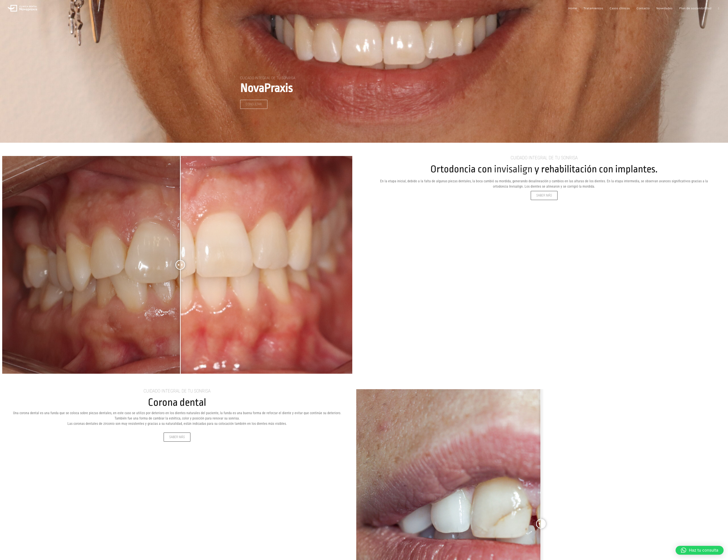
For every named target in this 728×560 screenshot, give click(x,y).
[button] (700, 550)
